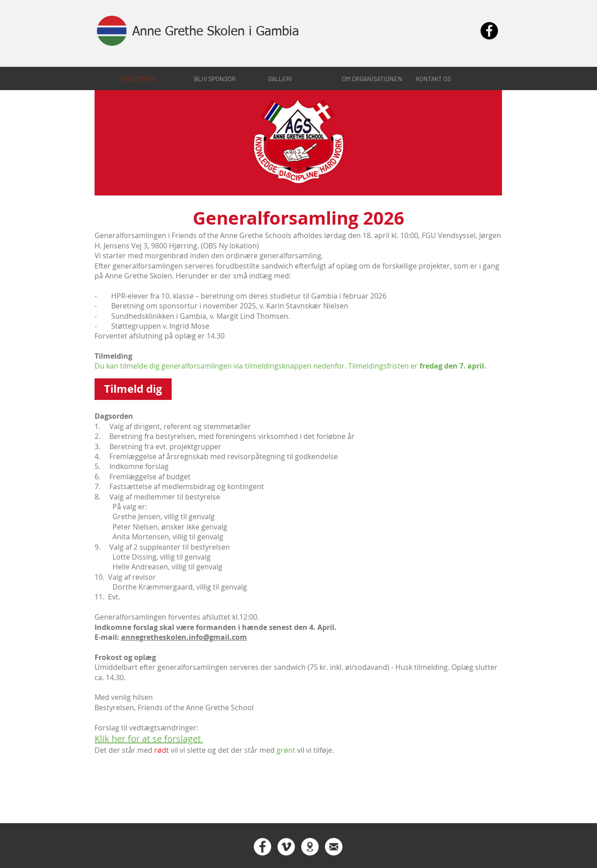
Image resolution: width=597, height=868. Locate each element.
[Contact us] (334, 847)
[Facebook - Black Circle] (489, 31)
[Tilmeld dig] (133, 389)
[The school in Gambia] (310, 847)
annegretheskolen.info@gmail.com (184, 637)
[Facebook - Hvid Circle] (262, 847)
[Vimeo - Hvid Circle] (286, 847)
